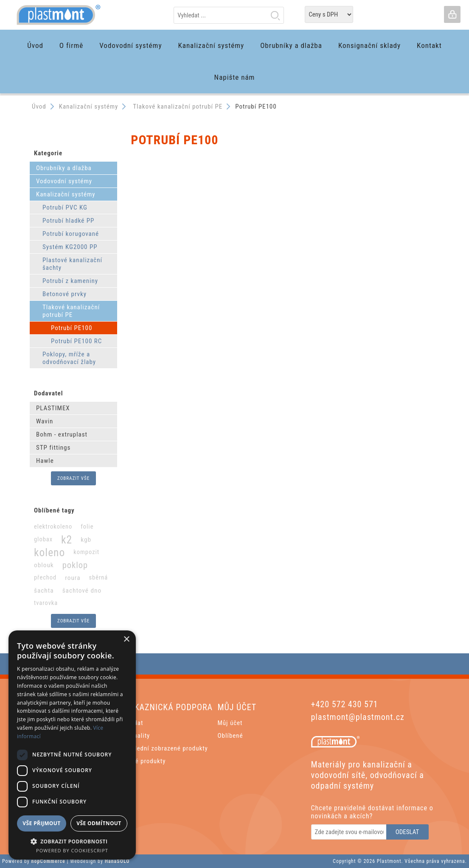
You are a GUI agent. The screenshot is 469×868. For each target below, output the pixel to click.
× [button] (126, 640)
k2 (67, 540)
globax (43, 539)
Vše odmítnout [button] (99, 823)
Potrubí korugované (71, 234)
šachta (44, 591)
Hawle (45, 461)
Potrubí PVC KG (65, 207)
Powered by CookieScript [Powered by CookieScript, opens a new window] (72, 850)
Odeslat (407, 832)
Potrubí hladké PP (68, 221)
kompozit (86, 552)
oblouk (44, 565)
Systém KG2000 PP (70, 247)
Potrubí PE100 (72, 328)
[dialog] (72, 745)
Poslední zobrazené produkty (166, 748)
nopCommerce (48, 861)
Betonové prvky (65, 294)
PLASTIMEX (53, 408)
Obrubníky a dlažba (64, 168)
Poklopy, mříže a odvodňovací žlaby (69, 358)
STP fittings (53, 448)
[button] (72, 841)
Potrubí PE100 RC (76, 341)
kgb (86, 540)
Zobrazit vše (73, 478)
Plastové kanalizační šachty (72, 264)
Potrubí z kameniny (70, 281)
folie (87, 527)
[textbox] (229, 15)
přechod (45, 578)
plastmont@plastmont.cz (358, 717)
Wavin (45, 421)
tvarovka (46, 603)
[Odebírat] (349, 832)
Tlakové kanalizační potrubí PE (71, 311)
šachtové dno (82, 591)
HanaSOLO (117, 861)
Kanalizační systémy (66, 194)
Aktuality (137, 736)
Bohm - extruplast (62, 434)
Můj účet (230, 723)
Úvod (39, 106)
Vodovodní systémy (64, 181)
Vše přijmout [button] (41, 823)
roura (73, 578)
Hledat (275, 15)
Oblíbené (230, 736)
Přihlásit (452, 14)
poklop (75, 565)
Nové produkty (145, 761)
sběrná (98, 578)
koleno (49, 552)
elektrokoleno (53, 527)
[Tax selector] (329, 14)
